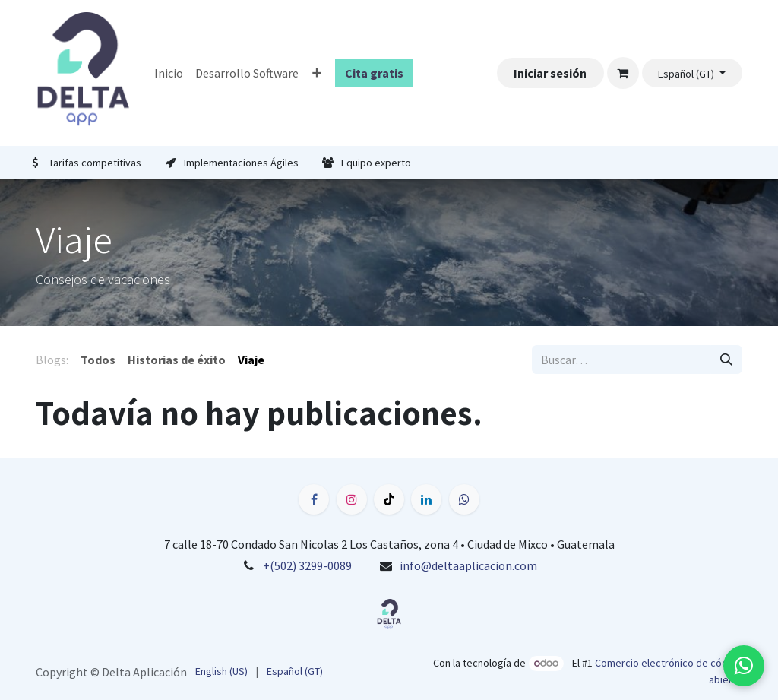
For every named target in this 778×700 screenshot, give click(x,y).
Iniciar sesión (550, 73)
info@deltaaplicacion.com (468, 565)
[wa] (464, 499)
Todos (98, 360)
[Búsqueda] (726, 360)
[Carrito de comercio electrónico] (623, 73)
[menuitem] (169, 73)
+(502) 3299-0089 (307, 565)
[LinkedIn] (426, 499)
